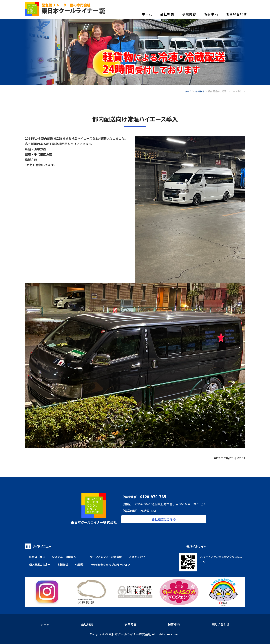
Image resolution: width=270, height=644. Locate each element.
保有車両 (211, 14)
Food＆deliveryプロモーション (110, 564)
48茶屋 (79, 564)
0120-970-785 (153, 496)
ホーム (147, 14)
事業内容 (189, 14)
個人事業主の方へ (40, 564)
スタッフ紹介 (137, 557)
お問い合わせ (237, 14)
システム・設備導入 (64, 557)
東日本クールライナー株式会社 (130, 634)
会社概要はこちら (164, 519)
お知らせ (200, 91)
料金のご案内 (37, 557)
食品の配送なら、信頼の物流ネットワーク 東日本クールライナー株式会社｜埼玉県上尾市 (65, 9)
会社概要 (167, 14)
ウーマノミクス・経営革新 (106, 557)
